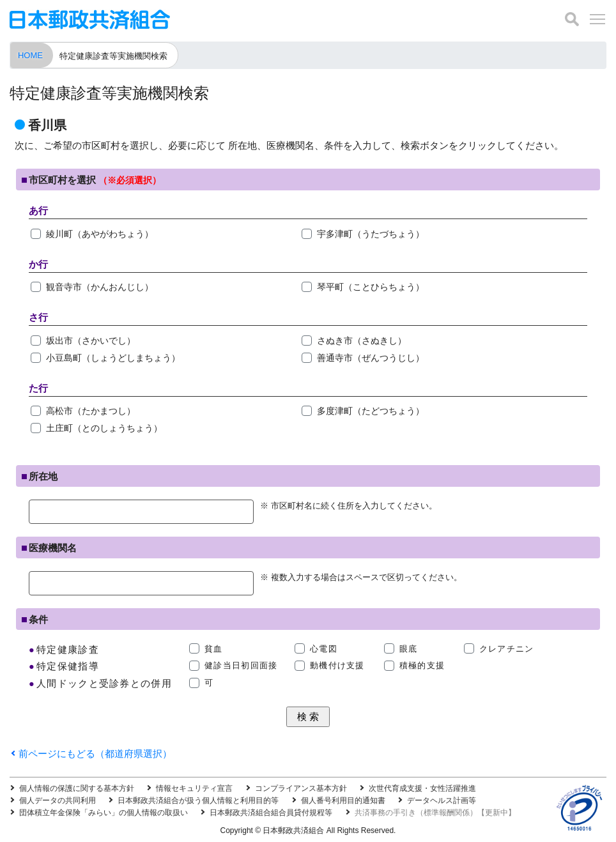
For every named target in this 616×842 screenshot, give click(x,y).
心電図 (324, 649)
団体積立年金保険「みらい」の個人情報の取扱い (104, 813)
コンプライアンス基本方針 (301, 788)
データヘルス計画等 (442, 800)
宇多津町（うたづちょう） (371, 234)
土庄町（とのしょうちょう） (104, 428)
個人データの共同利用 (58, 800)
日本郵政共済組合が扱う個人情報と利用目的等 (198, 800)
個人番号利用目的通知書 (343, 800)
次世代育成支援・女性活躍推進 (422, 788)
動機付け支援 (337, 665)
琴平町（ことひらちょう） (371, 287)
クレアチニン (507, 649)
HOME (30, 55)
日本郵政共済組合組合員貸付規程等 (271, 813)
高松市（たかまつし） (91, 411)
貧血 (214, 649)
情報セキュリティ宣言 (194, 788)
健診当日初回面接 (241, 665)
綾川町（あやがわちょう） (100, 234)
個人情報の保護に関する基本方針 (77, 788)
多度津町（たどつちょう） (371, 411)
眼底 (409, 649)
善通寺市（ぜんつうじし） (371, 358)
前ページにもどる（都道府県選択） (95, 754)
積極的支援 (422, 665)
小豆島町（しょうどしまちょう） (113, 358)
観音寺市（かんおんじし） (100, 287)
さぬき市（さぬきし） (362, 341)
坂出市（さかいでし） (91, 341)
